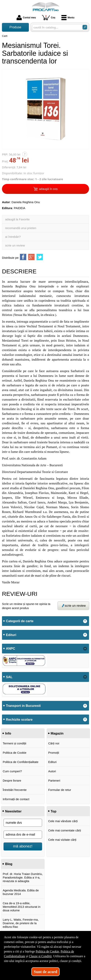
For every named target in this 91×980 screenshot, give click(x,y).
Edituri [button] (11, 635)
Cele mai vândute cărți (63, 821)
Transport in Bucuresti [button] (23, 706)
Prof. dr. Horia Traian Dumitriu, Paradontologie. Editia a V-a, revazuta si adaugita (23, 877)
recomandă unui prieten (21, 228)
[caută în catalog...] (56, 27)
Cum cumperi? (12, 771)
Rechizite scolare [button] (19, 719)
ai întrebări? (13, 237)
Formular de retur (60, 790)
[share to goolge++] (31, 257)
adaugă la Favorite (17, 219)
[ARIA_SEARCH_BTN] (85, 27)
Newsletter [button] (13, 811)
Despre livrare (12, 780)
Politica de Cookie (15, 753)
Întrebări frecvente (15, 790)
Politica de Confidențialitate (21, 762)
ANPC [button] (11, 648)
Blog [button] (9, 864)
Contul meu (26, 18)
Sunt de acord (45, 972)
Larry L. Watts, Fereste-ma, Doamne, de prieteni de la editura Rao (21, 923)
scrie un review (15, 245)
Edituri (52, 762)
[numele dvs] (23, 823)
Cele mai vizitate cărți (62, 840)
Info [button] (8, 733)
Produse (15, 27)
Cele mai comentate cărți (65, 830)
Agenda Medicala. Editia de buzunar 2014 (21, 892)
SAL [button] (9, 677)
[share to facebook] (23, 257)
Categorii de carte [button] (20, 621)
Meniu (68, 18)
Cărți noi (54, 743)
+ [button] (85, 621)
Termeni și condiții (15, 743)
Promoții (54, 753)
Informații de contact (16, 799)
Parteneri (54, 780)
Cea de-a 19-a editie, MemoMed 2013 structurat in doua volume (22, 907)
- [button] (85, 649)
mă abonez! (23, 846)
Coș (49, 18)
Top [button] (54, 811)
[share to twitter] (40, 257)
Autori (52, 771)
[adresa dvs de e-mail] (23, 835)
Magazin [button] (57, 733)
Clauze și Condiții (40, 956)
